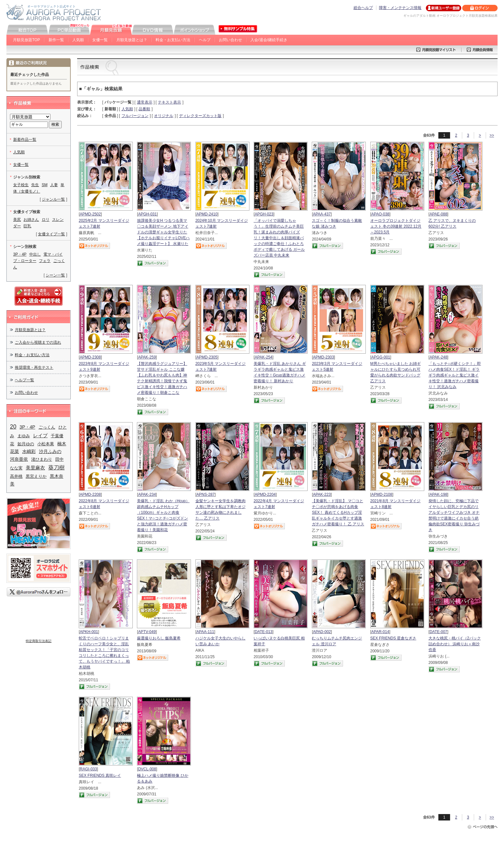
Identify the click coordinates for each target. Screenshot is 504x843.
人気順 (78, 40)
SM (45, 185)
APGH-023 (264, 214)
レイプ (40, 435)
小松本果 (46, 444)
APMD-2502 (90, 214)
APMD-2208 (90, 494)
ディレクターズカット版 (200, 116)
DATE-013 (263, 632)
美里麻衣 (35, 468)
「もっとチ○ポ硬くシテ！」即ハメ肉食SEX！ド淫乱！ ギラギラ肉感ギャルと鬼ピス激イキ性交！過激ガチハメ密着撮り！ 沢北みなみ (455, 375)
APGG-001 (381, 357)
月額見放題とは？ (132, 40)
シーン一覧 (55, 275)
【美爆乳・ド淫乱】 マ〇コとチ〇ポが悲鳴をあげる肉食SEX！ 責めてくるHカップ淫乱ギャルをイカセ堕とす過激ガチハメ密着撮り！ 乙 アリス (338, 512)
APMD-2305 (207, 357)
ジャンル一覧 (53, 199)
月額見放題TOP (26, 40)
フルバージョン (135, 116)
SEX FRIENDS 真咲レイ (100, 775)
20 (13, 427)
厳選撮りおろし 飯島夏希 (159, 638)
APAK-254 (263, 357)
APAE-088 (438, 214)
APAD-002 (322, 632)
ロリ (46, 220)
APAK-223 (322, 494)
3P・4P (20, 254)
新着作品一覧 (25, 140)
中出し (35, 254)
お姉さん (31, 220)
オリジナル (164, 116)
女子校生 (21, 185)
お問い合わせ (230, 40)
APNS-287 (206, 494)
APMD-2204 (265, 494)
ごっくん (47, 427)
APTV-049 (147, 632)
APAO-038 (380, 214)
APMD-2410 (207, 214)
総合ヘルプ (363, 8)
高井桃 (16, 476)
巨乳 (27, 226)
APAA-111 (205, 632)
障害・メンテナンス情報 (400, 8)
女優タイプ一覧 (51, 234)
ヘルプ (205, 40)
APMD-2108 (382, 494)
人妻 (54, 185)
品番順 (144, 109)
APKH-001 (89, 632)
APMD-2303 (324, 357)
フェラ (45, 261)
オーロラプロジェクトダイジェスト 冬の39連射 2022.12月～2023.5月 (396, 226)
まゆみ (24, 436)
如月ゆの (26, 444)
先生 (35, 185)
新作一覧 (56, 40)
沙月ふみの (50, 451)
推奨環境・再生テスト (34, 367)
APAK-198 (438, 494)
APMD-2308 (90, 357)
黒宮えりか (36, 476)
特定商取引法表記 (39, 641)
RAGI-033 (88, 769)
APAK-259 (147, 357)
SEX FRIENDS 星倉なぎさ (393, 638)
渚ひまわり (42, 459)
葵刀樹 (56, 468)
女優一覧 (100, 40)
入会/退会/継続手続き (269, 40)
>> (492, 135)
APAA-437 (322, 214)
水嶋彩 (29, 451)
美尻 (17, 220)
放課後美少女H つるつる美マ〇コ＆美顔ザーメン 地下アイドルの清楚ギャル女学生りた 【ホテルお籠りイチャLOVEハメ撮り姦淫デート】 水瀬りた (163, 232)
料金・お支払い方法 (173, 40)
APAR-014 (380, 632)
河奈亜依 (19, 459)
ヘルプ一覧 (24, 380)
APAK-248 (438, 357)
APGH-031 (148, 214)
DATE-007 (438, 632)
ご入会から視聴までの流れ (38, 342)
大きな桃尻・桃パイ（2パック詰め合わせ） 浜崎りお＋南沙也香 (455, 644)
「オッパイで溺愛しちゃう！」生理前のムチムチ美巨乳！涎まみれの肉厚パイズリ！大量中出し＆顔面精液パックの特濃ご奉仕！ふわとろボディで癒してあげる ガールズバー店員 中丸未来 (279, 238)
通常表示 (145, 102)
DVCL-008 (147, 769)
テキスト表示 (169, 102)
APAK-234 (147, 494)
